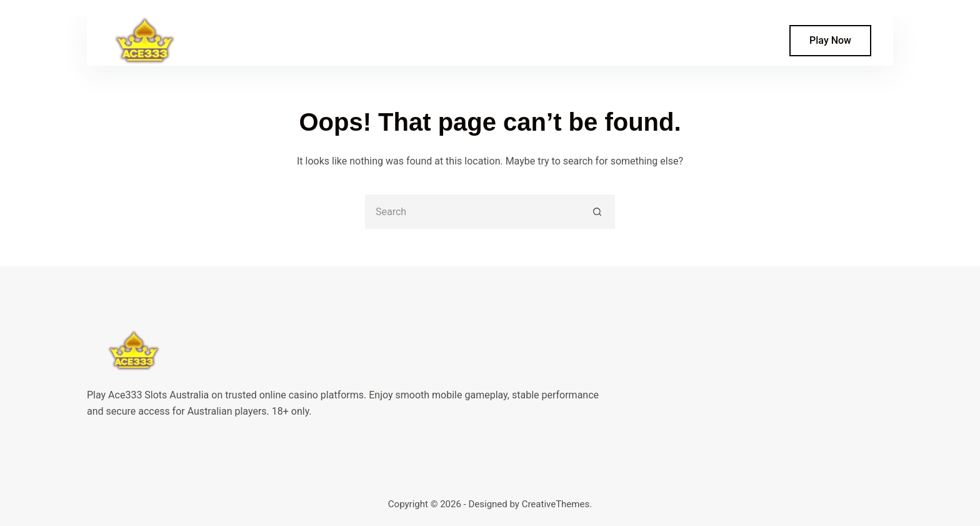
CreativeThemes (556, 504)
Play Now (830, 40)
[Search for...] (473, 212)
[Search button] (598, 212)
